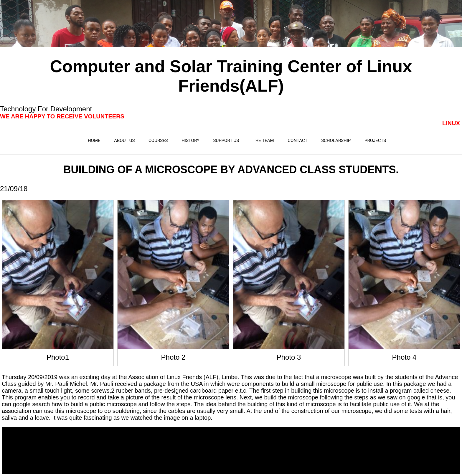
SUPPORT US (226, 141)
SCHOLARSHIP (336, 141)
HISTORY (190, 141)
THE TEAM (263, 141)
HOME (94, 141)
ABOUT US (124, 141)
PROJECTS (375, 141)
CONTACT (297, 141)
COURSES (158, 141)
